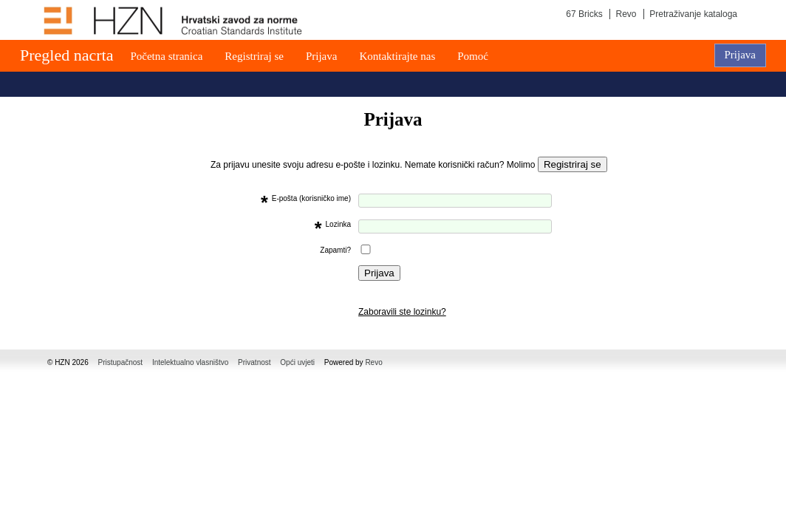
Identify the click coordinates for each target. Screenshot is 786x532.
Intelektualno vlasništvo (190, 362)
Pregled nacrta (66, 55)
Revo (626, 14)
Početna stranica (166, 56)
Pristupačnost (121, 362)
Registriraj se (254, 56)
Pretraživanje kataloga (693, 14)
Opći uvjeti (297, 362)
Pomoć (473, 56)
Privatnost (254, 362)
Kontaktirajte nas (397, 56)
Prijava (322, 56)
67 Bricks (584, 14)
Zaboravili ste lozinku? (402, 312)
